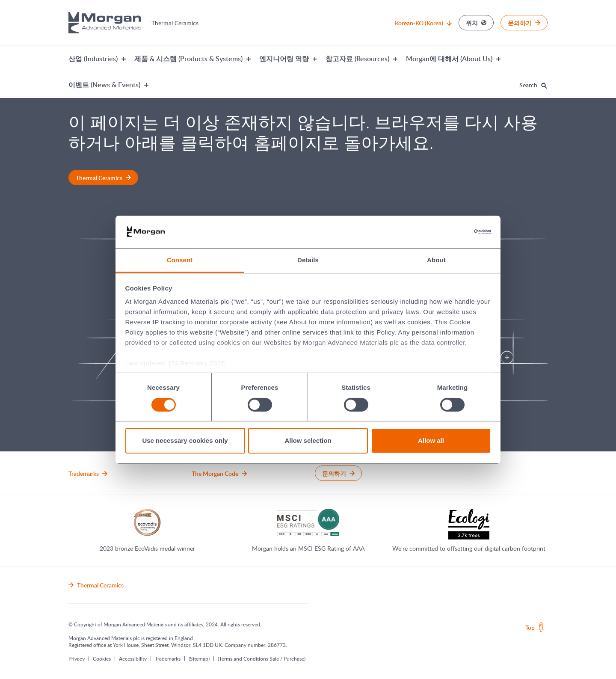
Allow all (431, 440)
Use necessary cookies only (185, 440)
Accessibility (133, 658)
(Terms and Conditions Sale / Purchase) (262, 658)
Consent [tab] (180, 260)
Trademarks (168, 658)
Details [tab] (308, 260)
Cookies (102, 658)
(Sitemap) (199, 658)
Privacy (77, 658)
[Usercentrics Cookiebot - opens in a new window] (454, 232)
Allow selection (308, 440)
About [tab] (436, 260)
